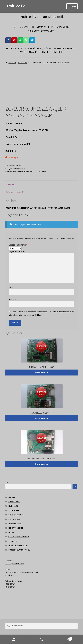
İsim (11, 287)
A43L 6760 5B (18, 171)
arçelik (27, 171)
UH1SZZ (33, 171)
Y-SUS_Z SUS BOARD (17, 515)
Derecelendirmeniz (18, 245)
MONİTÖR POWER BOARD (18, 545)
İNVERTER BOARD (15, 524)
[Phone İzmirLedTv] (26, 40)
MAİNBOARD (23, 63)
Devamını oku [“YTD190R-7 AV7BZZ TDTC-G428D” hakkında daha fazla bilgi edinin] (42, 464)
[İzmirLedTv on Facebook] (8, 40)
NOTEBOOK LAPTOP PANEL (19, 550)
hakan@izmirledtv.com (15, 564)
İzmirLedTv (15, 6)
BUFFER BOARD (14, 519)
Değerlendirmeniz (17, 251)
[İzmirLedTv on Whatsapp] (20, 40)
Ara (7, 483)
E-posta (13, 299)
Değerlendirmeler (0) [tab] (15, 192)
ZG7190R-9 (42, 171)
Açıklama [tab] (10, 184)
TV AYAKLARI (13, 541)
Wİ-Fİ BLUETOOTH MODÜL (19, 537)
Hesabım (14, 640)
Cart (64, 638)
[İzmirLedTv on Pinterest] (14, 40)
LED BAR (12, 497)
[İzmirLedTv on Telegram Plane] (32, 40)
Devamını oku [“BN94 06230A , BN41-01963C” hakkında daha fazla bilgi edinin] (42, 372)
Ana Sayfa (12, 63)
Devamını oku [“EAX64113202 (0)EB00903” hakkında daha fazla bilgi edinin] (42, 418)
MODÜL (11, 532)
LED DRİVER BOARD (16, 528)
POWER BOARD (14, 502)
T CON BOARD (14, 510)
